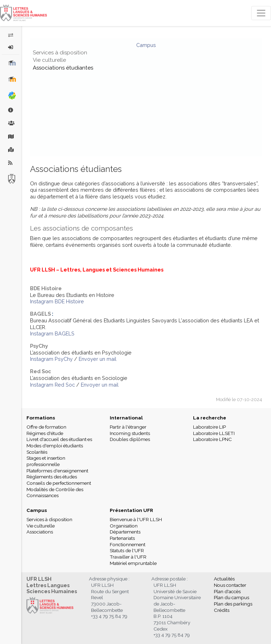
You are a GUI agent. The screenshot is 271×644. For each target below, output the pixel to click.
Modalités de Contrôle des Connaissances (55, 493)
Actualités (224, 579)
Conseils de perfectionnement (59, 483)
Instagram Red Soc (52, 385)
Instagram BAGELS (52, 333)
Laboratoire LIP (209, 427)
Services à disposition (60, 53)
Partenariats (122, 538)
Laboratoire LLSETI (214, 433)
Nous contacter (230, 585)
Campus (146, 45)
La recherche (210, 418)
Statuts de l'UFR (127, 550)
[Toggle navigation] (261, 13)
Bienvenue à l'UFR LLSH (136, 519)
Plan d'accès (227, 591)
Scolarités (37, 452)
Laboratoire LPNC (212, 439)
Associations (40, 532)
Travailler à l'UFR (128, 557)
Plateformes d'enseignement (57, 471)
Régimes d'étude (45, 433)
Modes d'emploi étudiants (55, 446)
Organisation (124, 526)
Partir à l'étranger (128, 427)
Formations (41, 418)
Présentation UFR (131, 510)
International (126, 418)
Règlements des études (52, 477)
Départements (125, 532)
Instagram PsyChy (51, 359)
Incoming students (130, 433)
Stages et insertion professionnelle (46, 461)
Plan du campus (231, 597)
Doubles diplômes (130, 439)
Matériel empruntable (133, 563)
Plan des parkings (233, 604)
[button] (11, 47)
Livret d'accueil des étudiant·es (59, 439)
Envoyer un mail (98, 359)
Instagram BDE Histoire (57, 301)
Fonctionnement (128, 544)
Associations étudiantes (63, 68)
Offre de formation (46, 427)
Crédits (222, 610)
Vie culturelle (49, 60)
